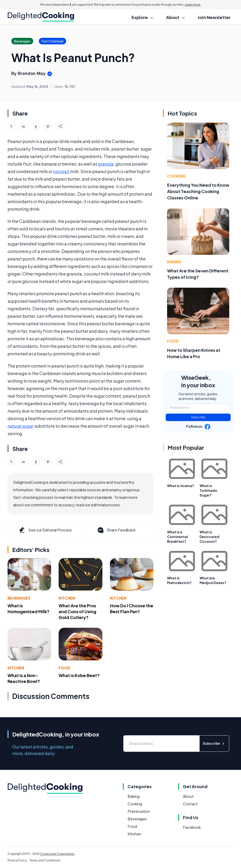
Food (64, 668)
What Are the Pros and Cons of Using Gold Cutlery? (77, 611)
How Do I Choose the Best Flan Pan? (132, 608)
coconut (61, 171)
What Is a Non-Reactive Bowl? (24, 678)
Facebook (192, 827)
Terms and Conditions (45, 860)
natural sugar (21, 426)
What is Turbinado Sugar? (208, 490)
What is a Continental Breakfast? (177, 537)
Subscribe (198, 417)
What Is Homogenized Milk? (28, 608)
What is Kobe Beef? (79, 675)
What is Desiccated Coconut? (209, 537)
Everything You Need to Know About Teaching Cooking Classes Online (198, 191)
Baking (174, 262)
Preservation (139, 811)
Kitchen (67, 598)
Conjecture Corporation (57, 854)
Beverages (19, 598)
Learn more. (193, 5)
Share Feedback (116, 530)
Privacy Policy (17, 860)
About (188, 796)
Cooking (177, 176)
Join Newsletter (214, 17)
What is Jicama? (181, 486)
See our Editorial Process (45, 530)
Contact (190, 804)
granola (106, 164)
